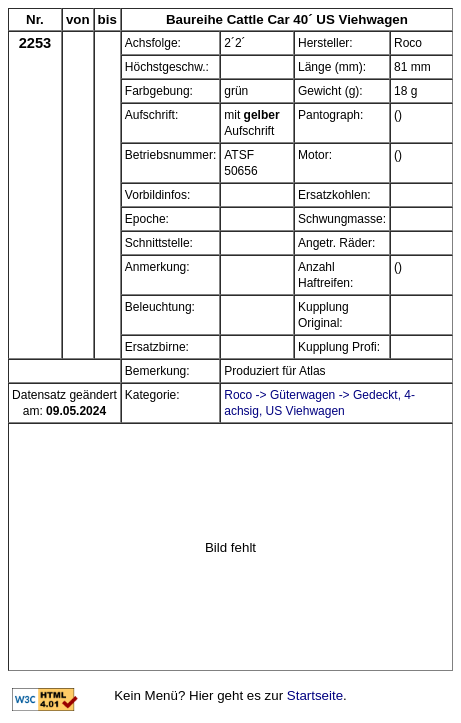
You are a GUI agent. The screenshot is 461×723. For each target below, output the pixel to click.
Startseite (315, 695)
